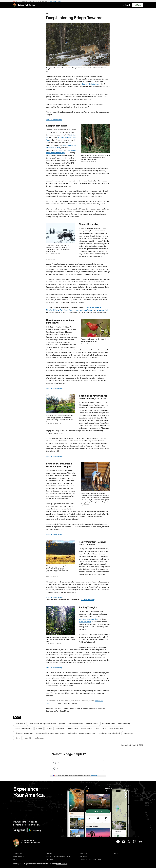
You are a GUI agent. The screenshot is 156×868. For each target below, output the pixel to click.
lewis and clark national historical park (81, 733)
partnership (28, 738)
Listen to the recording (54, 120)
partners (62, 724)
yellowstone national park (24, 733)
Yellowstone (68, 310)
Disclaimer (83, 856)
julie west (49, 728)
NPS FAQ (50, 859)
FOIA (15, 859)
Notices (49, 854)
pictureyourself (73, 728)
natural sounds (20, 724)
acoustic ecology (92, 724)
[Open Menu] (138, 5)
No (58, 768)
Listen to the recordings (55, 597)
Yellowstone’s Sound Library (89, 619)
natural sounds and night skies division (42, 724)
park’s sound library (88, 600)
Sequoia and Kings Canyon (83, 310)
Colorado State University (91, 84)
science (17, 738)
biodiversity (60, 728)
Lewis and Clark (102, 310)
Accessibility (18, 854)
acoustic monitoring (76, 724)
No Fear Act (84, 854)
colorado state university (23, 728)
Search (126, 5)
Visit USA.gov (62, 864)
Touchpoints (94, 776)
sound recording (124, 724)
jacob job (39, 728)
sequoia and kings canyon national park (50, 733)
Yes (58, 763)
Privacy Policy (19, 856)
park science (128, 733)
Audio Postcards (85, 622)
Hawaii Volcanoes (93, 307)
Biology (61, 150)
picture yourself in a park (90, 728)
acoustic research (108, 724)
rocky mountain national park (113, 728)
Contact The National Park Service (59, 856)
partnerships (39, 738)
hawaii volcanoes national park (109, 733)
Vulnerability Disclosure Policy (90, 859)
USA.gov (116, 854)
